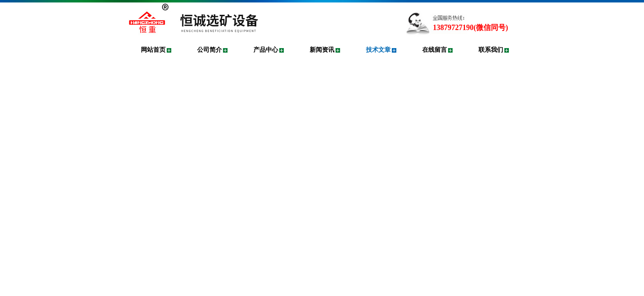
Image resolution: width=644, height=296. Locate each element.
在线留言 (435, 50)
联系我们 (491, 50)
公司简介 (209, 50)
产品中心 (266, 50)
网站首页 (153, 50)
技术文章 (378, 50)
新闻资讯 (322, 50)
